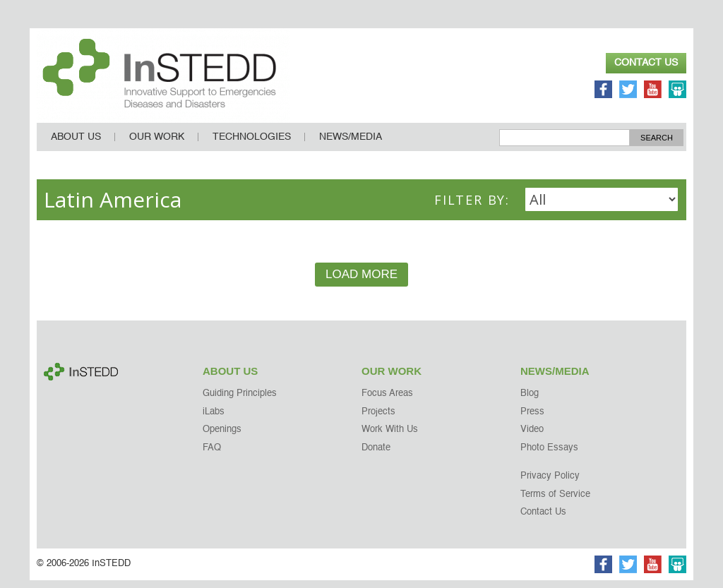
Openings (222, 437)
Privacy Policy (550, 484)
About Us (76, 145)
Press (532, 420)
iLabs (214, 420)
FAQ (212, 456)
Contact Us (646, 63)
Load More (361, 282)
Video (532, 437)
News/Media (351, 145)
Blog (530, 401)
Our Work (157, 145)
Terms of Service (555, 502)
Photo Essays (549, 456)
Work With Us (390, 437)
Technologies (252, 145)
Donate (376, 456)
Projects (378, 420)
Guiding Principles (240, 401)
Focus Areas (387, 401)
